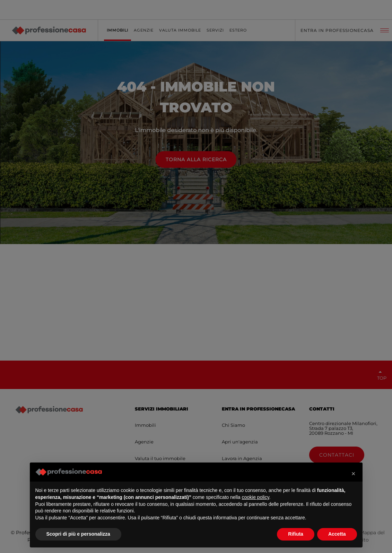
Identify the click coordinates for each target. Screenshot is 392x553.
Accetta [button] (337, 534)
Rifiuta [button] (296, 534)
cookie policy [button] (255, 497)
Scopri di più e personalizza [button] (78, 534)
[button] (354, 474)
